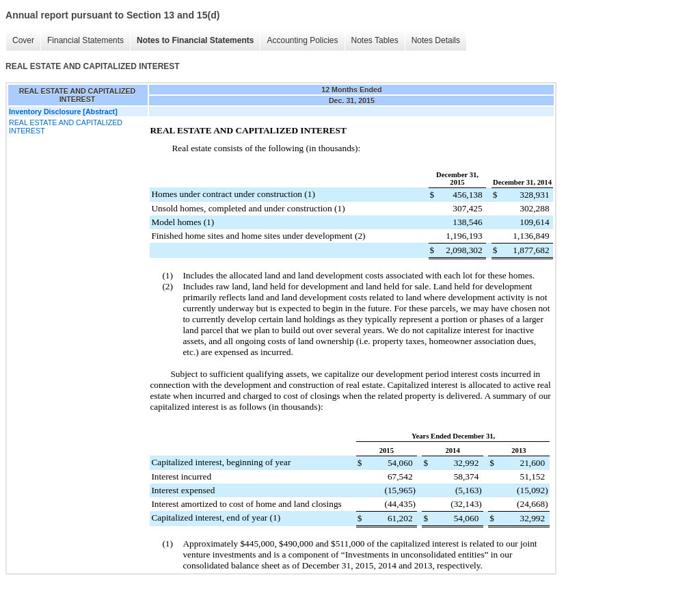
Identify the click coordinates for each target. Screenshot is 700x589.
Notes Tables (375, 40)
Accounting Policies (302, 40)
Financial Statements (85, 40)
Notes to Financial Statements (195, 40)
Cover (23, 40)
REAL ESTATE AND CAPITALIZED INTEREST (66, 127)
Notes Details (436, 40)
